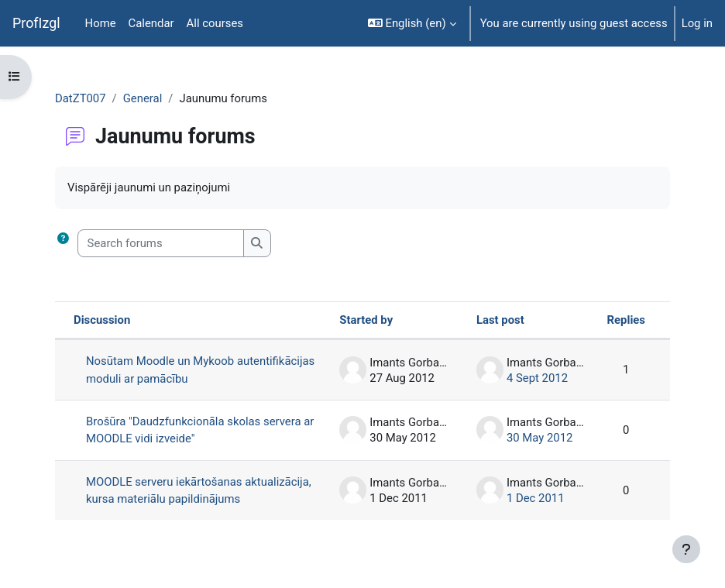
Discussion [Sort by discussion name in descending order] (102, 320)
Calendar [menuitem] (151, 23)
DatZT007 (81, 98)
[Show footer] (686, 549)
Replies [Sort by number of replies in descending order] (626, 320)
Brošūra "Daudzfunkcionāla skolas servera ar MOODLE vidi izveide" (200, 430)
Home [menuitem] (101, 23)
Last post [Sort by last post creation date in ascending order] (500, 320)
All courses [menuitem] (215, 23)
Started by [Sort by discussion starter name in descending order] (366, 320)
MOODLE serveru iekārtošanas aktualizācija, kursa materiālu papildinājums (199, 490)
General (143, 98)
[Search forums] (161, 243)
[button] (412, 23)
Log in (697, 23)
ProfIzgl (36, 23)
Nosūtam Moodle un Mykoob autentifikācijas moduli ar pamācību (200, 370)
